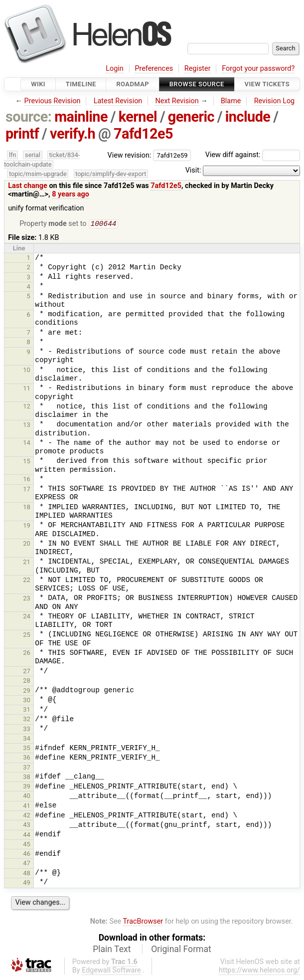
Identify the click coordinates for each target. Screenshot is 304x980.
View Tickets (267, 84)
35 (27, 749)
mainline (81, 117)
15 (27, 462)
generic (191, 117)
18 (27, 508)
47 (27, 864)
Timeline (81, 84)
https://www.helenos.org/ (259, 971)
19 (27, 526)
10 (27, 371)
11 (27, 389)
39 (27, 787)
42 (27, 816)
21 (27, 563)
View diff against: (253, 155)
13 (27, 426)
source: (29, 117)
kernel (138, 117)
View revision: (130, 155)
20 (27, 544)
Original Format (181, 950)
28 (27, 682)
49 (27, 883)
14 (27, 444)
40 (27, 797)
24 (27, 617)
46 (27, 855)
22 (27, 581)
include (248, 117)
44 (27, 836)
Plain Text (112, 950)
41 (27, 807)
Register (198, 69)
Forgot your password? (258, 69)
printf (22, 134)
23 (27, 599)
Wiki (38, 84)
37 (27, 768)
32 (27, 720)
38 (27, 778)
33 (27, 730)
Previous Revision (53, 101)
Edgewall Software (111, 971)
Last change (28, 186)
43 (27, 826)
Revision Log (275, 101)
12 (27, 407)
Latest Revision (118, 101)
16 (27, 480)
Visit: (193, 170)
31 (27, 710)
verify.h (73, 134)
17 (27, 490)
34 (27, 739)
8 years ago (71, 194)
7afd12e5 (143, 134)
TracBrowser (143, 922)
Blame (231, 101)
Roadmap (133, 84)
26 (27, 654)
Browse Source (197, 84)
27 (27, 672)
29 (27, 691)
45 (27, 845)
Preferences (154, 69)
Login (115, 69)
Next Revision (177, 101)
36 (27, 758)
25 (27, 636)
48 (27, 874)
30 (27, 701)
